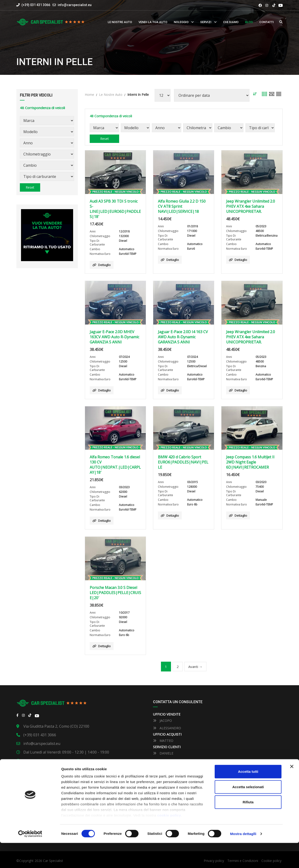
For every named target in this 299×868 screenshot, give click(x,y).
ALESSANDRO (167, 728)
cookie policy (169, 841)
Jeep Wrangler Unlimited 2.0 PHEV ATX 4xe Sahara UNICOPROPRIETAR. (251, 206)
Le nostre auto (120, 22)
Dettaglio (102, 265)
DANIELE (163, 753)
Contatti (267, 22)
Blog (249, 22)
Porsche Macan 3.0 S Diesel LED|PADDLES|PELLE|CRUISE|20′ (115, 593)
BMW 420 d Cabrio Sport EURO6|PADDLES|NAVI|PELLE (183, 462)
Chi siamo (231, 22)
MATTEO (163, 741)
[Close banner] (292, 792)
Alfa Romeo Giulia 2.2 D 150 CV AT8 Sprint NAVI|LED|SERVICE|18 (182, 206)
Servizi (206, 22)
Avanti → (195, 667)
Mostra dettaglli (243, 859)
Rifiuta (248, 827)
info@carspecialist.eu (75, 5)
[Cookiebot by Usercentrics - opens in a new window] (30, 859)
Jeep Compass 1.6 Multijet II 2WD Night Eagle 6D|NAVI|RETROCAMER (250, 462)
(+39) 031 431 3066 (33, 5)
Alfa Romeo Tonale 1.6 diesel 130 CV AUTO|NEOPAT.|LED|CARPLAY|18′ (115, 465)
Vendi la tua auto (153, 22)
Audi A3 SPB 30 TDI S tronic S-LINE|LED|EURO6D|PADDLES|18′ (115, 209)
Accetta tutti (248, 797)
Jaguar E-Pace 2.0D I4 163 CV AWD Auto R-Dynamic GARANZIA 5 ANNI (183, 337)
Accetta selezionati (248, 812)
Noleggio (181, 22)
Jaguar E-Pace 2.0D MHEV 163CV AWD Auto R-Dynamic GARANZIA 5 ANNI (114, 337)
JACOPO (162, 721)
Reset (30, 187)
